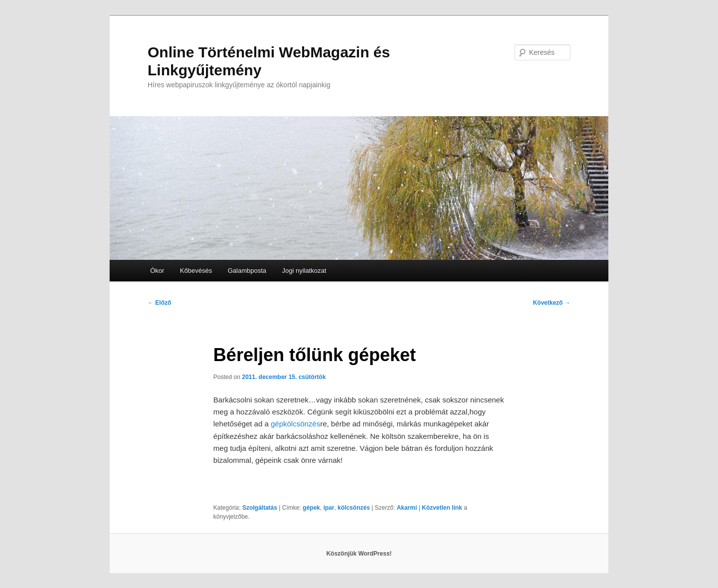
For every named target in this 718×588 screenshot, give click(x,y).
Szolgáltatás (260, 508)
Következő (552, 303)
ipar (329, 508)
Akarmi (407, 508)
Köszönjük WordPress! (359, 554)
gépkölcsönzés (295, 424)
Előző (159, 303)
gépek (311, 508)
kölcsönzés (354, 508)
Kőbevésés (196, 271)
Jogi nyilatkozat (304, 271)
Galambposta (247, 271)
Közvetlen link (443, 508)
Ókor (157, 271)
